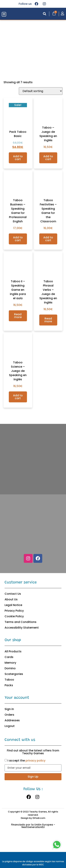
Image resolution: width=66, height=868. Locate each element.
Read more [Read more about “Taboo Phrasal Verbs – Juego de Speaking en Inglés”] (48, 320)
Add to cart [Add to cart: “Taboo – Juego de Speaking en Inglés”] (48, 158)
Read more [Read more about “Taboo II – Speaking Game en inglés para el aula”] (18, 316)
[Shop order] (41, 91)
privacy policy (35, 760)
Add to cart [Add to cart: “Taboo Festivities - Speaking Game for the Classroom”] (48, 239)
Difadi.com (39, 818)
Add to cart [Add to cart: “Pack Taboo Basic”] (18, 158)
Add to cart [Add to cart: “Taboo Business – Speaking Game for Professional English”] (18, 239)
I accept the (26, 760)
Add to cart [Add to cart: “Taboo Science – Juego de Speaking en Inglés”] (18, 397)
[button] (4, 14)
